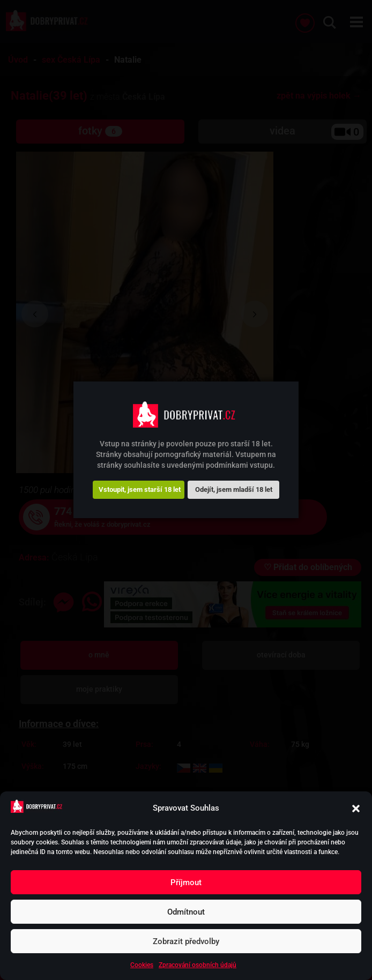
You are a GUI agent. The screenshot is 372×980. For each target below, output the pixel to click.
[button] (356, 809)
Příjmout (186, 882)
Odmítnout (186, 912)
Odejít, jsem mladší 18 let (234, 489)
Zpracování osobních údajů (198, 965)
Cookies (142, 965)
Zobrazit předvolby (186, 941)
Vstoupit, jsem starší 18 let (140, 489)
